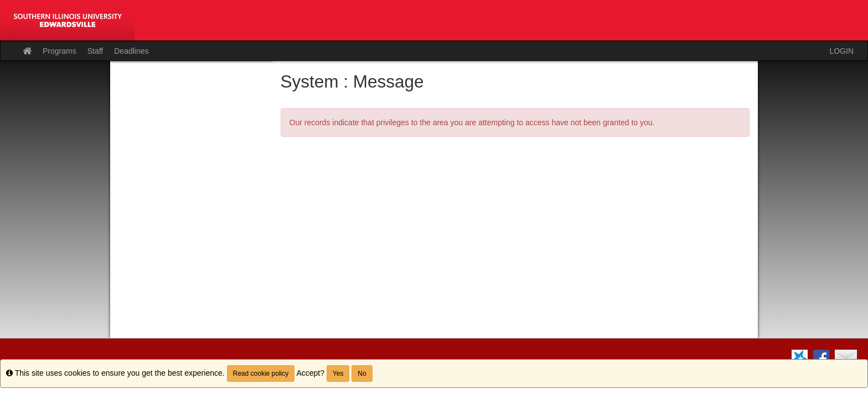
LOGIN (841, 51)
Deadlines (131, 51)
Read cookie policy (261, 374)
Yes (338, 374)
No (362, 374)
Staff (95, 51)
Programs (60, 51)
